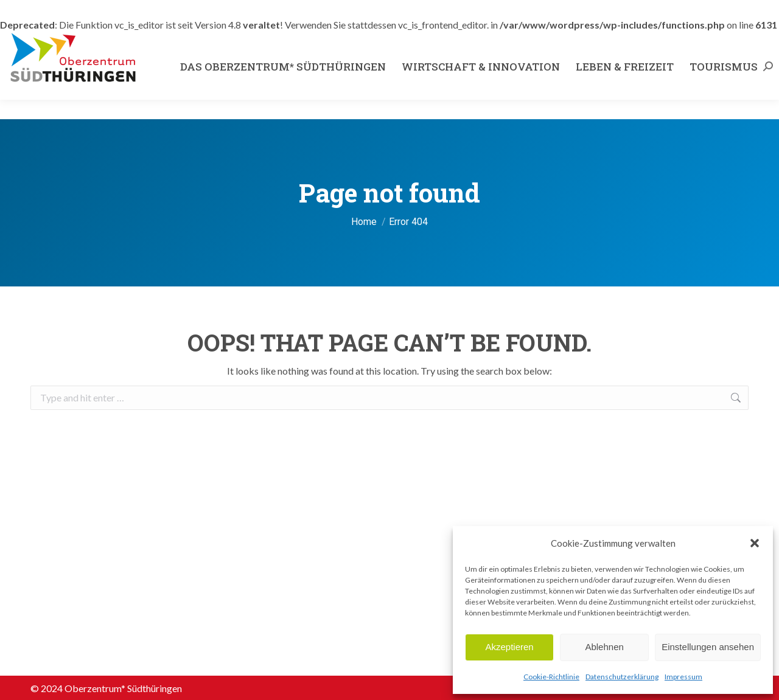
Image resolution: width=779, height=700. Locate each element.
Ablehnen (604, 647)
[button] (755, 543)
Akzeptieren (509, 647)
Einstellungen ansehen (708, 647)
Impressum (683, 677)
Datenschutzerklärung (622, 677)
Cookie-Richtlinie (551, 677)
